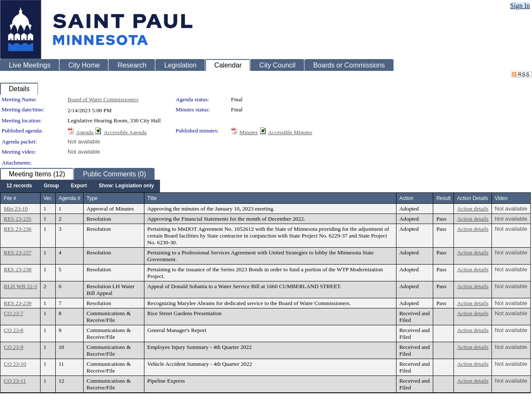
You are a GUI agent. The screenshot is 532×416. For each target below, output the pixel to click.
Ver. (48, 198)
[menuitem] (19, 186)
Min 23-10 (16, 209)
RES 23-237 (18, 253)
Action (406, 198)
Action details (472, 209)
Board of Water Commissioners (103, 99)
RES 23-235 (18, 219)
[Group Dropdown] (52, 186)
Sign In (520, 6)
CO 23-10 (15, 364)
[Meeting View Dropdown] (126, 186)
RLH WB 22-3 (20, 286)
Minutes (249, 132)
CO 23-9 (14, 347)
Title (152, 198)
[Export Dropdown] (79, 186)
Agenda (85, 132)
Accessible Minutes (290, 132)
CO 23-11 (15, 381)
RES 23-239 (18, 303)
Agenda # (69, 198)
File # (10, 198)
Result (443, 198)
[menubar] (80, 186)
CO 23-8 (14, 330)
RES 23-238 (18, 269)
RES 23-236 (18, 229)
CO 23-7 (14, 313)
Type (92, 198)
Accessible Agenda (125, 132)
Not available (84, 142)
